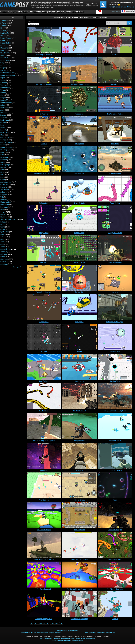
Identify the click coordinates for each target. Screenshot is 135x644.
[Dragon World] (79, 426)
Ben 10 (3, 35)
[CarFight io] (79, 307)
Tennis (3, 242)
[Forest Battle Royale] (115, 248)
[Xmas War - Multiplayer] (79, 545)
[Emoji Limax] (44, 218)
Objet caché (5, 132)
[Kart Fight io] (44, 367)
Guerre (3, 212)
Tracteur (4, 252)
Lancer (3, 214)
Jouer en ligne (78, 640)
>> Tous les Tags (17, 267)
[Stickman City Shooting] (79, 604)
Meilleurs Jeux (7, 12)
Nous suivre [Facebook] (115, 11)
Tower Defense (6, 58)
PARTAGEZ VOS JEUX (56, 12)
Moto (2, 152)
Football (4, 200)
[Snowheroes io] (115, 337)
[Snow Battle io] (79, 189)
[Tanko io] (44, 129)
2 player (3, 23)
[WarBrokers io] (115, 70)
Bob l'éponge (5, 165)
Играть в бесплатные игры (64, 638)
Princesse (4, 207)
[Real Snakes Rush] (115, 545)
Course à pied (6, 249)
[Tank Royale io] (79, 515)
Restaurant (4, 113)
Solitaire (3, 192)
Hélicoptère (5, 108)
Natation (4, 127)
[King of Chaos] (79, 485)
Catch (3, 180)
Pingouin (4, 195)
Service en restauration (9, 219)
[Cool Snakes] (44, 396)
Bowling (3, 167)
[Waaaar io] (79, 99)
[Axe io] (79, 337)
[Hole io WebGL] (115, 367)
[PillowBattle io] (44, 485)
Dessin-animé (6, 38)
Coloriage (4, 264)
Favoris (110, 7)
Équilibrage (5, 120)
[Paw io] (115, 40)
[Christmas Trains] (79, 40)
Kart (2, 125)
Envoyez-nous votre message (68, 631)
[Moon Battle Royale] (115, 515)
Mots (2, 135)
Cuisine (3, 145)
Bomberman (5, 88)
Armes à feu (5, 60)
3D (1, 28)
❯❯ (56, 623)
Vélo (2, 197)
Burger (3, 162)
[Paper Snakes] (115, 189)
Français (127, 11)
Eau (2, 175)
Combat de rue (6, 142)
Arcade (3, 31)
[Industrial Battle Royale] (115, 307)
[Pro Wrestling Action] (115, 99)
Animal (3, 118)
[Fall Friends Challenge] (115, 575)
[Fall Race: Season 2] (44, 575)
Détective (4, 187)
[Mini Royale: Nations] (44, 70)
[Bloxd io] (115, 604)
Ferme (3, 257)
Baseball (4, 160)
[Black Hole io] (79, 367)
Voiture (3, 80)
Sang (2, 63)
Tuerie (3, 227)
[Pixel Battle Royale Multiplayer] (44, 426)
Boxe (2, 210)
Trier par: (31, 22)
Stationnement (6, 182)
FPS (2, 224)
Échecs (3, 222)
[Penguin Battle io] (115, 426)
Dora (2, 177)
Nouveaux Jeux (21, 12)
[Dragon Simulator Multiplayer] (115, 396)
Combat (3, 140)
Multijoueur (5, 205)
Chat (2, 95)
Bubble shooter (6, 103)
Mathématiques (6, 147)
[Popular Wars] (79, 218)
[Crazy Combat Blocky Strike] (44, 159)
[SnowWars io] (79, 159)
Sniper (3, 105)
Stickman (4, 217)
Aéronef (3, 70)
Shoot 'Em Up (5, 53)
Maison (3, 234)
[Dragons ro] (44, 456)
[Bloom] (115, 485)
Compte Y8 (5, 137)
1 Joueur (4, 21)
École (2, 239)
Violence (4, 83)
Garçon (3, 68)
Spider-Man (5, 232)
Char (2, 244)
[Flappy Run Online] (115, 218)
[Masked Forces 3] (79, 396)
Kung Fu (4, 130)
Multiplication (6, 202)
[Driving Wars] (79, 129)
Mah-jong (4, 48)
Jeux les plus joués (38, 12)
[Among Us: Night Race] (44, 604)
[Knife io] (44, 337)
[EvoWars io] (44, 99)
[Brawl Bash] (115, 129)
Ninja (2, 172)
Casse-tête (4, 185)
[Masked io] (79, 456)
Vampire (4, 85)
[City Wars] (44, 248)
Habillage (4, 150)
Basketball (4, 157)
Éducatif (4, 100)
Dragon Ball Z (5, 43)
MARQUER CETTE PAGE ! (75, 12)
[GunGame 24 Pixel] (115, 456)
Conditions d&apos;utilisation (51, 633)
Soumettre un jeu (27, 633)
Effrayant (4, 254)
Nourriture (4, 259)
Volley (3, 90)
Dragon (3, 98)
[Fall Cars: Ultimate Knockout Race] (79, 575)
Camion (3, 262)
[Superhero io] (44, 307)
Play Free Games (46, 638)
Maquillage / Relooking (9, 75)
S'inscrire (131, 7)
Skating (3, 55)
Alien (2, 110)
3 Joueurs (4, 26)
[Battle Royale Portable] (44, 40)
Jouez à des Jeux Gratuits (85, 638)
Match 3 (3, 50)
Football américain (8, 73)
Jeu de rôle (5, 190)
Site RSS (37, 633)
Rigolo (3, 78)
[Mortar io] (115, 278)
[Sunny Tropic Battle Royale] (44, 545)
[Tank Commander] (115, 159)
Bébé (2, 170)
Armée (3, 237)
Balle (2, 155)
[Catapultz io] (44, 189)
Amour (3, 65)
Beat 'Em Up (5, 33)
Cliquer (3, 40)
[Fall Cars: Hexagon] (44, 515)
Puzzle (3, 45)
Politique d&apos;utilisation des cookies (100, 633)
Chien (3, 229)
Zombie (3, 115)
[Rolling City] (79, 278)
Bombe (3, 93)
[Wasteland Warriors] (44, 278)
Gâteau (3, 123)
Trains (3, 247)
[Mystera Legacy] (79, 248)
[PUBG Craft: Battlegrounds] (79, 70)
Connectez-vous (120, 7)
